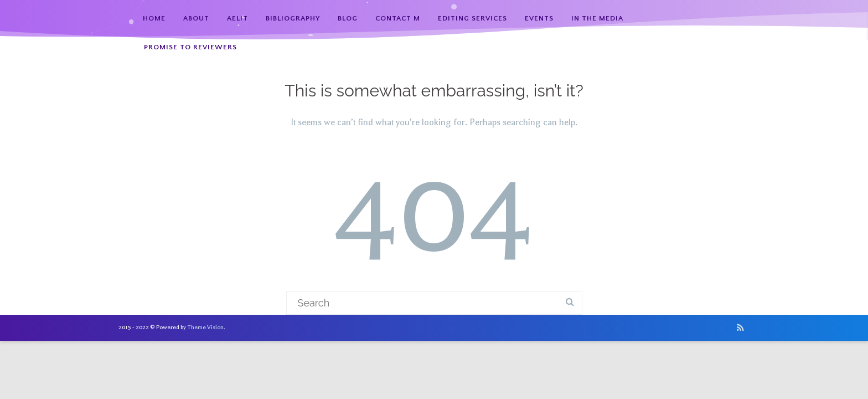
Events (539, 18)
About (196, 18)
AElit (237, 18)
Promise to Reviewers (190, 47)
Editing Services (472, 18)
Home (154, 18)
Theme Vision (205, 327)
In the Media (597, 18)
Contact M (398, 18)
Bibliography (293, 18)
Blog (348, 18)
